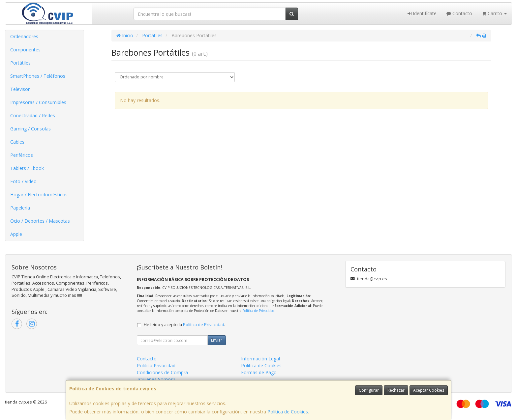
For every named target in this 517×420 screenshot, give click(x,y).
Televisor (20, 89)
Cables (17, 142)
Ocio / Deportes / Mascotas (40, 221)
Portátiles (20, 63)
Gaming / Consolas (30, 129)
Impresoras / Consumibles (38, 102)
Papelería (20, 208)
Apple (16, 234)
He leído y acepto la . (184, 325)
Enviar (217, 340)
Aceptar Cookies (429, 390)
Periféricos (22, 155)
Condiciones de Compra (162, 372)
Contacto (459, 13)
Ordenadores (24, 36)
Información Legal (260, 359)
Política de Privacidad (258, 311)
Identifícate (422, 13)
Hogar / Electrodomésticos (39, 195)
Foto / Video (23, 181)
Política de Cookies (288, 412)
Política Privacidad (156, 365)
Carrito (494, 13)
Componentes (25, 50)
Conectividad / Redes (33, 115)
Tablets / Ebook (27, 168)
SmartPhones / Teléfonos (38, 76)
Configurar (369, 390)
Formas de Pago (259, 372)
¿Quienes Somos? (156, 379)
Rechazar (396, 390)
